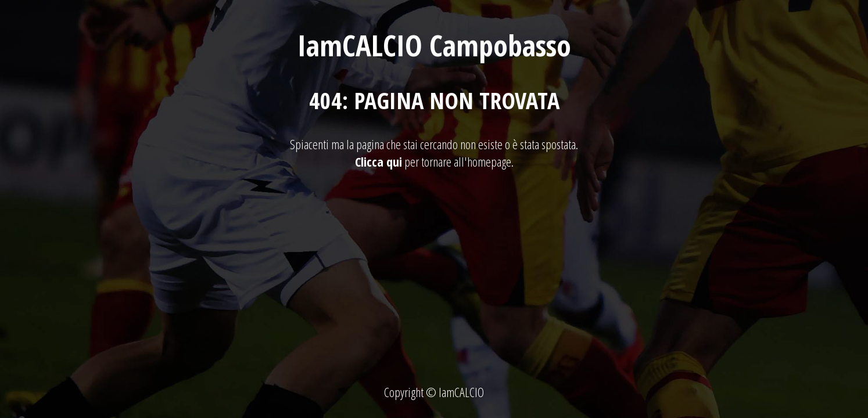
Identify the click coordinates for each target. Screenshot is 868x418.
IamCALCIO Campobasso (434, 45)
